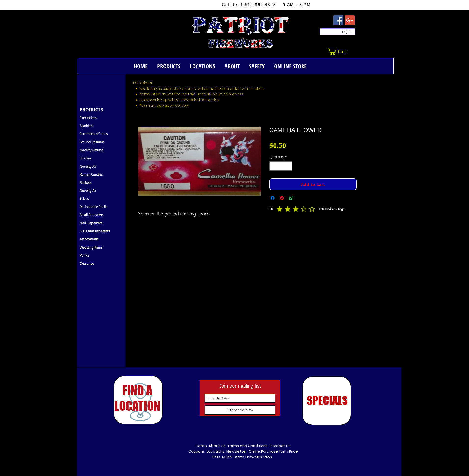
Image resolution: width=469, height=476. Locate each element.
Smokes (85, 158)
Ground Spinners (92, 142)
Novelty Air (88, 166)
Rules (227, 457)
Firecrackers (88, 118)
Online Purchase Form (268, 451)
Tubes (84, 198)
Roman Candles (91, 174)
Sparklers (86, 126)
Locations (216, 451)
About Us (217, 446)
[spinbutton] (281, 166)
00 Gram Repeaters (95, 231)
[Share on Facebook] (273, 198)
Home (201, 446)
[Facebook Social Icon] (338, 20)
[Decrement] (273, 166)
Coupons (197, 451)
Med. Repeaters (91, 223)
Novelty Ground (91, 150)
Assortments (89, 239)
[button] (341, 51)
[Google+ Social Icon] (350, 20)
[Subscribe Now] (240, 410)
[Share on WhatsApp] (291, 198)
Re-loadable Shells (93, 207)
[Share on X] (301, 198)
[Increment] (288, 166)
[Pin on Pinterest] (282, 198)
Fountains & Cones (94, 134)
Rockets (85, 182)
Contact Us (280, 446)
